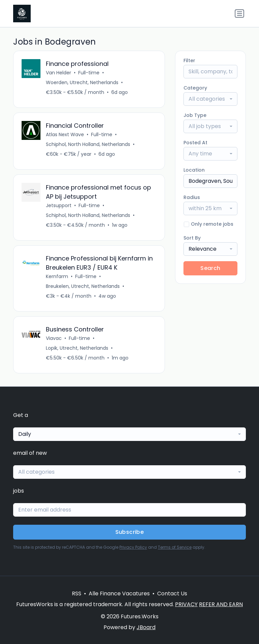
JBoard (146, 627)
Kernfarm (57, 276)
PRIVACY (186, 604)
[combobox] (210, 99)
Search (210, 268)
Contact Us (172, 593)
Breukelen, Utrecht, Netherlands (83, 286)
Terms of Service (175, 547)
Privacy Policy (133, 547)
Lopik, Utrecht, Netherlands (77, 348)
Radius (192, 197)
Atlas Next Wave (65, 134)
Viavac (54, 338)
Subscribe (130, 532)
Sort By (192, 238)
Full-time (89, 73)
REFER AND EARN (221, 604)
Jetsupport (59, 205)
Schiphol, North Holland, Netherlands (88, 144)
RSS (77, 593)
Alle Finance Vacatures (119, 593)
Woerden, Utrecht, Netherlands (82, 82)
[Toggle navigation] (239, 14)
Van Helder (59, 73)
